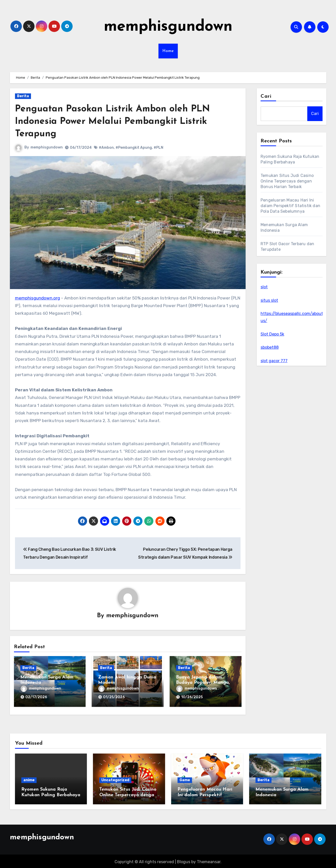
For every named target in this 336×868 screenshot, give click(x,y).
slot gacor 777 (274, 361)
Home (168, 51)
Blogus (184, 860)
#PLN (159, 148)
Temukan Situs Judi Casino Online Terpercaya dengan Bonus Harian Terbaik (287, 181)
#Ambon (107, 148)
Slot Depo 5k (272, 334)
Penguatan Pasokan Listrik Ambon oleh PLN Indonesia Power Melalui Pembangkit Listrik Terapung (118, 122)
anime (29, 779)
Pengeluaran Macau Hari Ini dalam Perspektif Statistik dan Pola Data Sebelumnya (290, 206)
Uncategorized (115, 779)
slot (264, 287)
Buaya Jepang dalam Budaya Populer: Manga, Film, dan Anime (203, 683)
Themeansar (209, 860)
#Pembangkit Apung (134, 148)
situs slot (269, 300)
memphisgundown (168, 27)
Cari (266, 96)
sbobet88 (270, 347)
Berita (23, 96)
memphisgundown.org (37, 298)
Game (185, 779)
